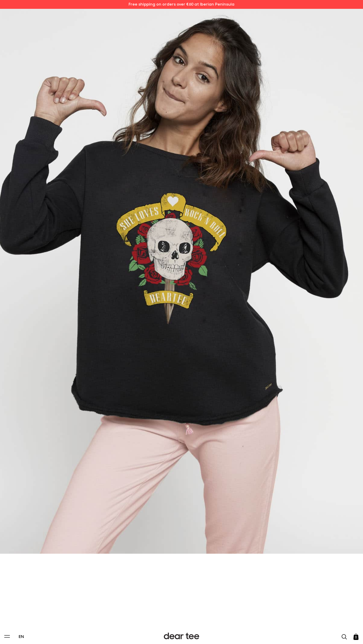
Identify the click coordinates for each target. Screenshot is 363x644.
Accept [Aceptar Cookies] (178, 635)
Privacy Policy (133, 606)
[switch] (243, 617)
